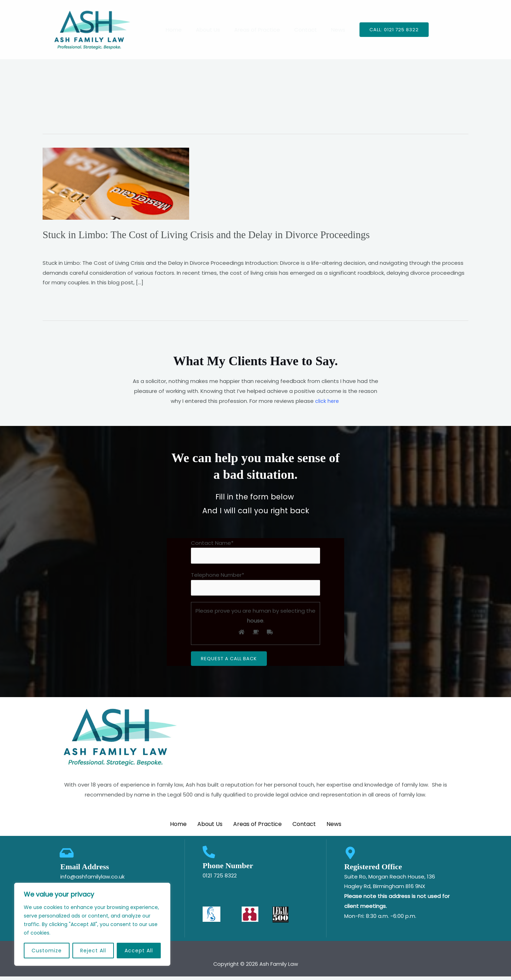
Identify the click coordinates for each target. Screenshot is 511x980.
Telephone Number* (255, 585)
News (331, 30)
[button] (385, 30)
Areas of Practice (257, 30)
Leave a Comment (67, 247)
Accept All (139, 951)
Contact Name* (255, 552)
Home (181, 30)
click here (327, 401)
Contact (302, 30)
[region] (92, 924)
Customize (47, 951)
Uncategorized (117, 247)
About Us (211, 30)
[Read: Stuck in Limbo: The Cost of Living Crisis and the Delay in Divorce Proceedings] (116, 183)
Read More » (59, 300)
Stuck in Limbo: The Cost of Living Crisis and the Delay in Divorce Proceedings (215, 234)
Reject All (93, 951)
